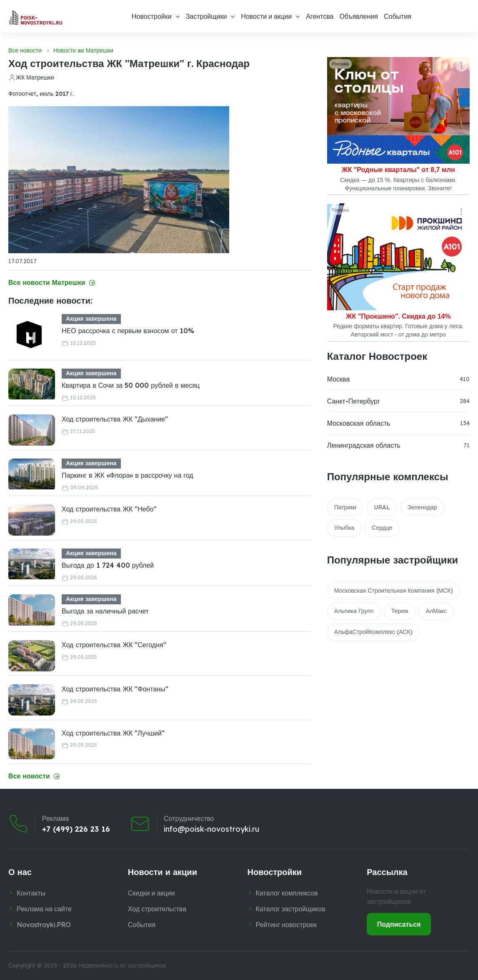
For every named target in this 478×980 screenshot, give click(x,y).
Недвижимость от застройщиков (122, 965)
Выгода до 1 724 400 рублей (108, 565)
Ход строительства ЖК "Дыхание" (115, 419)
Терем (400, 611)
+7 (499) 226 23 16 (76, 829)
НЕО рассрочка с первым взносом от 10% (128, 331)
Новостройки (152, 16)
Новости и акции (266, 16)
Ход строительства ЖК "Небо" (109, 509)
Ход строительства (157, 909)
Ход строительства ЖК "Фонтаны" (115, 689)
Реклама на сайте (44, 909)
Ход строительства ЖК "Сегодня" (114, 645)
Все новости (25, 50)
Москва (339, 379)
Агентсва (320, 16)
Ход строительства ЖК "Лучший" (113, 733)
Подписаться (399, 924)
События (398, 16)
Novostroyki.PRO (44, 925)
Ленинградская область (364, 445)
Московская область (359, 423)
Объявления (359, 16)
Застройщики (206, 16)
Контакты (31, 893)
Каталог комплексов (287, 893)
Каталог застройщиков (291, 909)
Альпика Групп (354, 611)
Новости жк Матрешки (83, 50)
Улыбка (344, 528)
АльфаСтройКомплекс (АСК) (374, 632)
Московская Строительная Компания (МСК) (394, 591)
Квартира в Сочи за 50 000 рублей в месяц (131, 385)
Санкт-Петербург (354, 401)
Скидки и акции (151, 893)
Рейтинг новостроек (287, 925)
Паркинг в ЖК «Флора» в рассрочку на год (128, 475)
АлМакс (436, 611)
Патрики (345, 507)
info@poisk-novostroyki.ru (211, 829)
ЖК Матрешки (35, 77)
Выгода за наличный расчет (105, 611)
